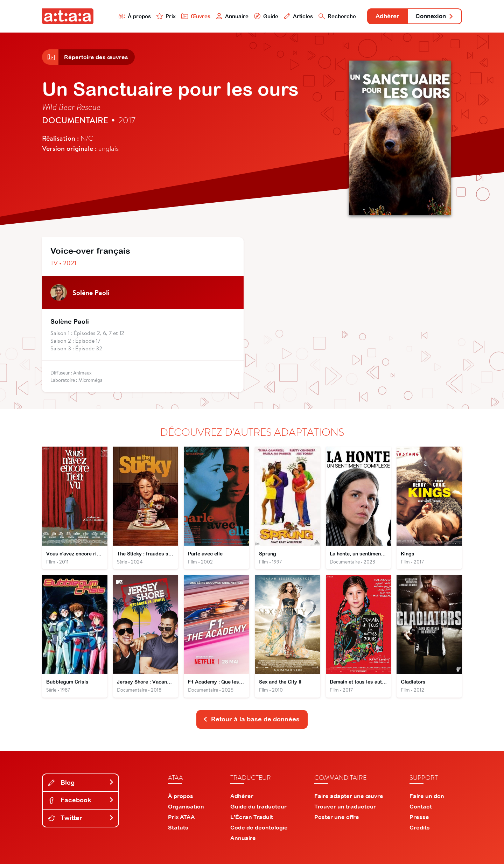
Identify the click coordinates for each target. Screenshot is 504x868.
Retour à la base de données (251, 723)
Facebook (81, 804)
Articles (291, 16)
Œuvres (188, 16)
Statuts (178, 831)
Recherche (330, 16)
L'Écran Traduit (252, 821)
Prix (158, 16)
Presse (419, 821)
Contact (421, 810)
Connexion (433, 17)
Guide (259, 16)
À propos (127, 16)
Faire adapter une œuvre (349, 800)
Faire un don (427, 800)
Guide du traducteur (258, 810)
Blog (81, 786)
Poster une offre (337, 821)
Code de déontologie (259, 831)
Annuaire (225, 16)
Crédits (420, 831)
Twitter (81, 822)
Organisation (186, 810)
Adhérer (382, 17)
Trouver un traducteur (345, 810)
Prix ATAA (181, 821)
